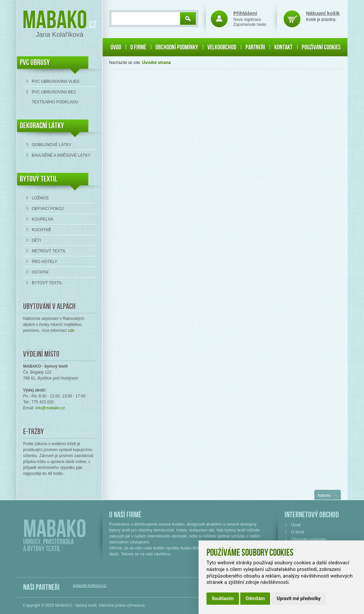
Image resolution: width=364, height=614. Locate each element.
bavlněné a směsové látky (61, 155)
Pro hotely (44, 262)
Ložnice (40, 198)
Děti (36, 240)
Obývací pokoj (48, 209)
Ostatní (40, 272)
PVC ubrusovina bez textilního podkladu (55, 97)
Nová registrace (247, 20)
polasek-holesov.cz (90, 586)
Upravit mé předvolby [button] (299, 598)
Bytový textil (39, 179)
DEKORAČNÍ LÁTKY (42, 126)
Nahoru (324, 495)
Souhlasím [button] (223, 598)
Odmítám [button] (255, 598)
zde (71, 331)
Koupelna (43, 219)
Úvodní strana (156, 62)
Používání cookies (321, 47)
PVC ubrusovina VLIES (56, 81)
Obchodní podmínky (177, 47)
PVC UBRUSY (35, 62)
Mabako (55, 21)
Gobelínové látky (52, 145)
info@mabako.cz (50, 408)
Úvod (116, 47)
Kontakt (283, 47)
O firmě (138, 47)
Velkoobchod (222, 47)
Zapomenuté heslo (250, 25)
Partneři (255, 47)
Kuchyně (42, 230)
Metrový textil (49, 251)
